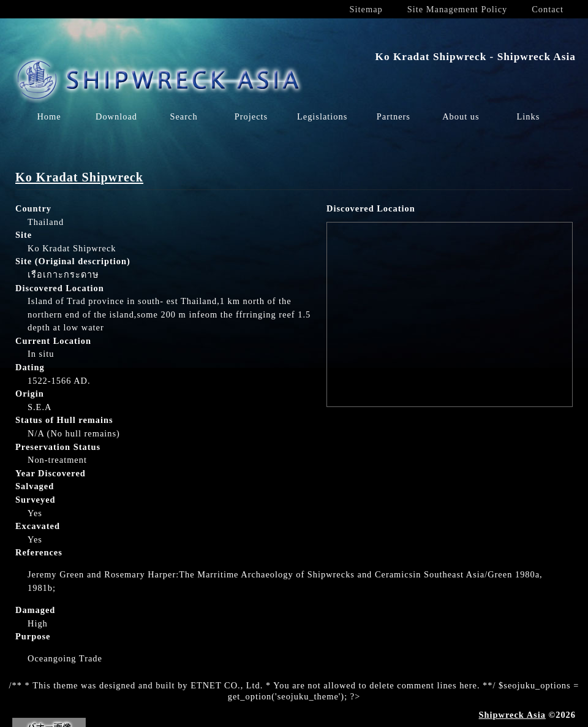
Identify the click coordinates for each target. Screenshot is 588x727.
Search (183, 116)
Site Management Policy (457, 9)
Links (528, 116)
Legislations (322, 116)
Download (116, 116)
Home (49, 116)
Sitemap (366, 9)
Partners (394, 116)
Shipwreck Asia (512, 715)
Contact (548, 9)
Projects (251, 116)
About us (461, 116)
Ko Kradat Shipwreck (79, 177)
